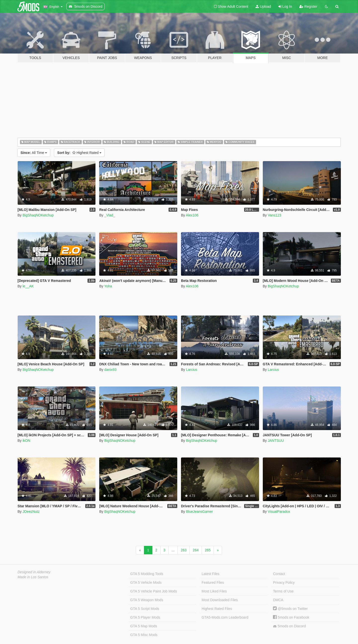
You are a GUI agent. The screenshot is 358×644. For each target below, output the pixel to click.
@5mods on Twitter (290, 609)
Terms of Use (283, 591)
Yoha (108, 286)
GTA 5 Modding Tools (147, 574)
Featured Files (213, 582)
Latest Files (211, 574)
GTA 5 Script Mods (145, 609)
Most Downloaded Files (220, 600)
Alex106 (192, 215)
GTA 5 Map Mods (144, 626)
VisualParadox (279, 512)
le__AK (28, 286)
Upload (263, 6)
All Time (34, 153)
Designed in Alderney (34, 572)
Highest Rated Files (217, 609)
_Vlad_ (110, 215)
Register (308, 6)
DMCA (278, 600)
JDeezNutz (31, 512)
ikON (26, 441)
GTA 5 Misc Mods (144, 635)
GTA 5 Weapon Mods (147, 600)
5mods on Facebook (291, 617)
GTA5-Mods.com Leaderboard (225, 617)
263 (184, 550)
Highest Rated (79, 153)
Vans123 (274, 215)
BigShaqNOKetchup (38, 215)
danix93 (110, 370)
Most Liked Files (214, 591)
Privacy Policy (284, 582)
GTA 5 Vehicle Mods (146, 582)
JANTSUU (276, 441)
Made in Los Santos (33, 577)
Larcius (192, 370)
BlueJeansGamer (199, 512)
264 (196, 550)
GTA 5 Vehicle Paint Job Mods (154, 591)
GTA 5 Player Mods (145, 617)
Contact (279, 574)
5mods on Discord (289, 626)
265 (208, 550)
